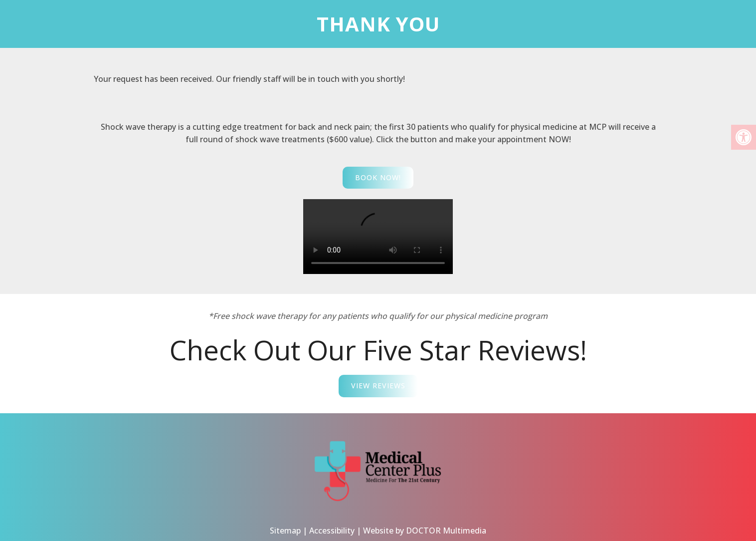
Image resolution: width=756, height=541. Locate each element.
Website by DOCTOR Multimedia (425, 521)
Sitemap (285, 521)
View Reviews (378, 386)
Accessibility (332, 521)
